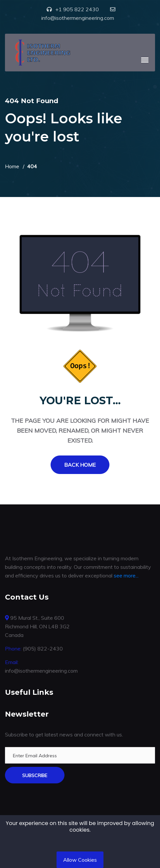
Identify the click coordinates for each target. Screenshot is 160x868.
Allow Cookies (80, 860)
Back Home (80, 465)
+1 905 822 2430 (77, 9)
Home (12, 166)
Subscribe (35, 775)
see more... (126, 575)
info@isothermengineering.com (78, 18)
